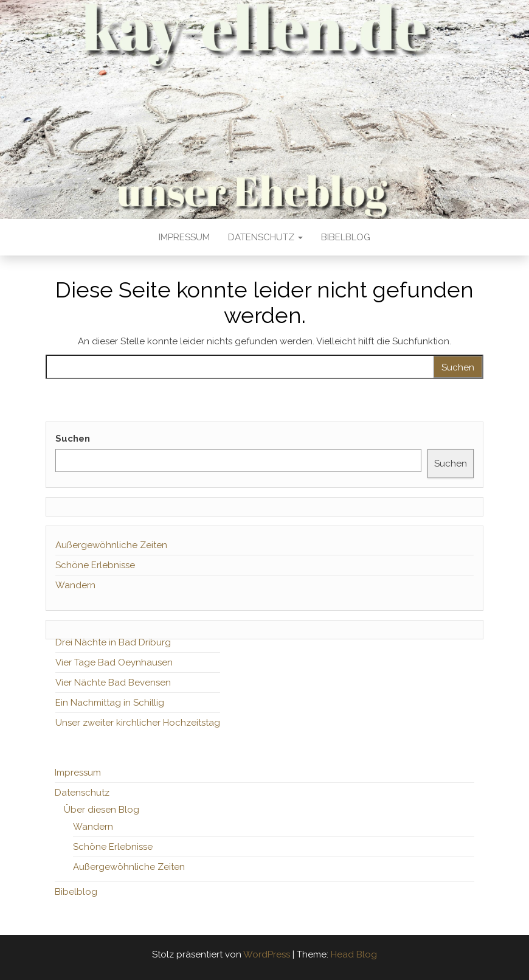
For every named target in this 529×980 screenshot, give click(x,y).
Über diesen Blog (102, 810)
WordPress (267, 954)
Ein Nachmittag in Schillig (110, 703)
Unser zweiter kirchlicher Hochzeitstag (138, 723)
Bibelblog (346, 237)
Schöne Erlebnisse (95, 565)
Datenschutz (265, 237)
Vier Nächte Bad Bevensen (113, 683)
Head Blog (354, 954)
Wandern (75, 585)
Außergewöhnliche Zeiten (111, 545)
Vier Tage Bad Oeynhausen (114, 662)
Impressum (184, 237)
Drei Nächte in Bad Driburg (113, 642)
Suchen (73, 439)
